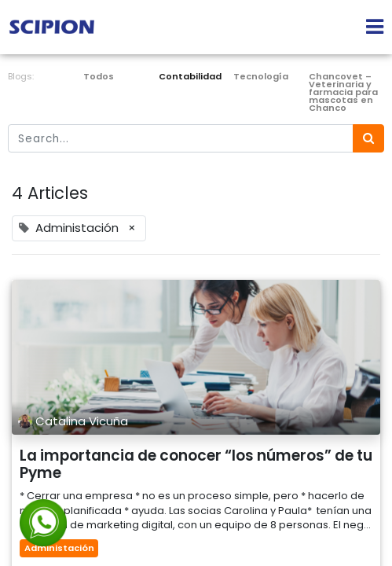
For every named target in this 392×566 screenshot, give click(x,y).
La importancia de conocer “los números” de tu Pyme (196, 465)
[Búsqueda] (368, 139)
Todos (99, 76)
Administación (59, 548)
